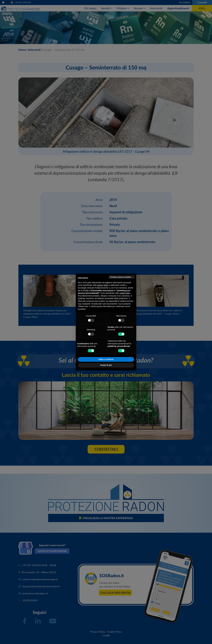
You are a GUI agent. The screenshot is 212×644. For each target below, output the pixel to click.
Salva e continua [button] (106, 359)
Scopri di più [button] (106, 365)
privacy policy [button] (103, 285)
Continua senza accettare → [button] (122, 277)
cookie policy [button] (125, 293)
